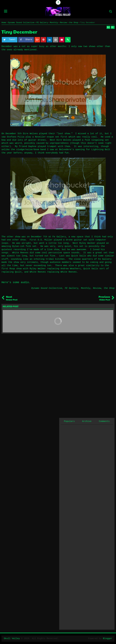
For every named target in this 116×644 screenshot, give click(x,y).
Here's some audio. (16, 282)
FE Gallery (72, 288)
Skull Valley (12, 639)
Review (97, 288)
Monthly (86, 288)
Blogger (108, 639)
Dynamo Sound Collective (47, 288)
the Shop (109, 288)
